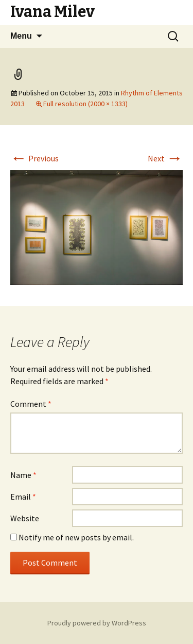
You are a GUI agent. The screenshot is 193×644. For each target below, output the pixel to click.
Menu (21, 36)
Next (165, 158)
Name (23, 475)
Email (23, 497)
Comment (31, 404)
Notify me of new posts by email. (76, 537)
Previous (34, 158)
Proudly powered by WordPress (97, 623)
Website (25, 518)
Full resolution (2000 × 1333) (85, 104)
